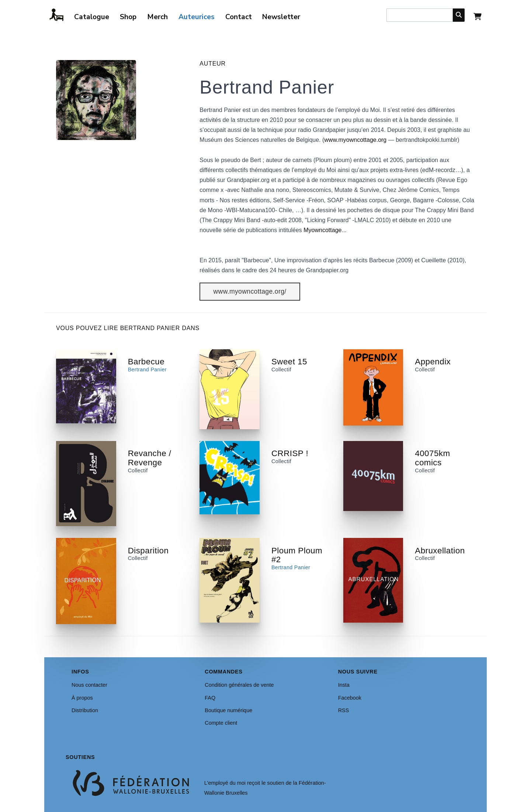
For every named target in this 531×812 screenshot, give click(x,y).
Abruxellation (440, 551)
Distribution (85, 710)
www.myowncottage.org (355, 140)
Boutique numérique (228, 710)
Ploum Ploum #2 (297, 555)
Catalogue (92, 17)
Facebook (350, 698)
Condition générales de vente (239, 685)
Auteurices (197, 17)
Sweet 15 (289, 362)
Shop (128, 17)
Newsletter (281, 17)
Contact (239, 17)
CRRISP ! (290, 453)
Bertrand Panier (147, 370)
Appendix (433, 362)
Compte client (221, 723)
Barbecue (146, 362)
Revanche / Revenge (150, 458)
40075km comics (432, 458)
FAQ (210, 698)
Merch (157, 17)
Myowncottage (322, 230)
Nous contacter (89, 685)
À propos (82, 698)
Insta (344, 685)
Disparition (148, 551)
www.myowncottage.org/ (250, 291)
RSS (344, 710)
